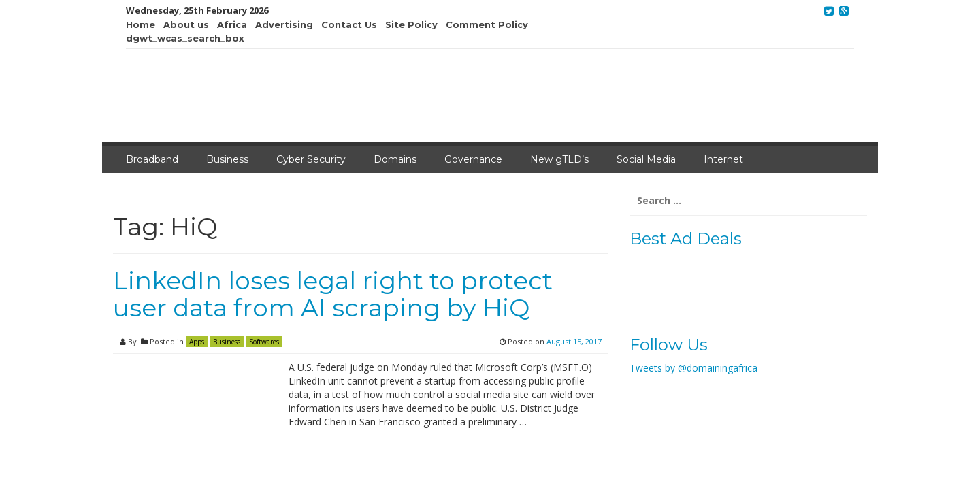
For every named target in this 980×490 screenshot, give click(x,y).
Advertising (284, 24)
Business (227, 159)
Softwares (264, 342)
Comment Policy (487, 24)
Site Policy (411, 24)
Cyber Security (311, 159)
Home (141, 24)
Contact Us (349, 24)
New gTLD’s (559, 159)
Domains (395, 159)
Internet (723, 159)
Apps (197, 342)
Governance (473, 159)
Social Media (646, 159)
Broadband (152, 159)
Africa (232, 24)
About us (186, 24)
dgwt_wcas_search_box (185, 38)
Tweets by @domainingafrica (693, 368)
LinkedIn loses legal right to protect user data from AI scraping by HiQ (333, 294)
